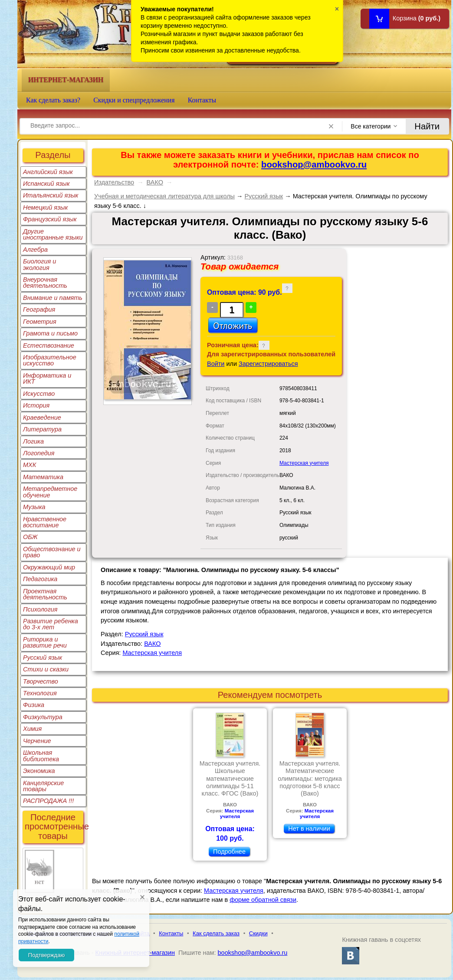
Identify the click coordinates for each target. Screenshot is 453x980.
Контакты (202, 100)
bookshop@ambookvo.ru (314, 164)
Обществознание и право (52, 552)
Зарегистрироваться (268, 364)
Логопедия (39, 453)
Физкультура (43, 717)
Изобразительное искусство (50, 360)
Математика (43, 477)
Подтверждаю (46, 955)
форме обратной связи (263, 900)
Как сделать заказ (216, 933)
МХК (30, 465)
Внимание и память (53, 298)
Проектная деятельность (45, 594)
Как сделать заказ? (53, 100)
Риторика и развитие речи (45, 642)
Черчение (37, 741)
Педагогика (40, 579)
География (39, 309)
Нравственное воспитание (45, 522)
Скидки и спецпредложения (134, 100)
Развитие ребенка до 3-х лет (51, 624)
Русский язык (43, 658)
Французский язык (50, 219)
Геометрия (40, 322)
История (36, 405)
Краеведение (42, 418)
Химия (32, 729)
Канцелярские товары (43, 786)
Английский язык (48, 172)
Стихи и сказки (46, 669)
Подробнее (229, 852)
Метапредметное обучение (50, 492)
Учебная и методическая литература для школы (164, 196)
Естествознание (49, 345)
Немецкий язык (45, 207)
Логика (33, 441)
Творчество (41, 681)
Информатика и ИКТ (47, 378)
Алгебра (35, 250)
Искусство (39, 394)
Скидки (258, 933)
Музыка (34, 507)
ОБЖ (30, 537)
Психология (40, 609)
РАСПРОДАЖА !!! (48, 801)
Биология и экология (39, 264)
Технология (40, 693)
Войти (216, 364)
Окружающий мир (49, 567)
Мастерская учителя (304, 463)
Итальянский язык (51, 195)
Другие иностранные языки (53, 234)
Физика (34, 705)
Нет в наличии (309, 829)
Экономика (39, 771)
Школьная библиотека (41, 756)
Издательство (114, 182)
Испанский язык (46, 184)
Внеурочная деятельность (45, 283)
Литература (42, 429)
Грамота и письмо (50, 333)
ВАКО (155, 182)
